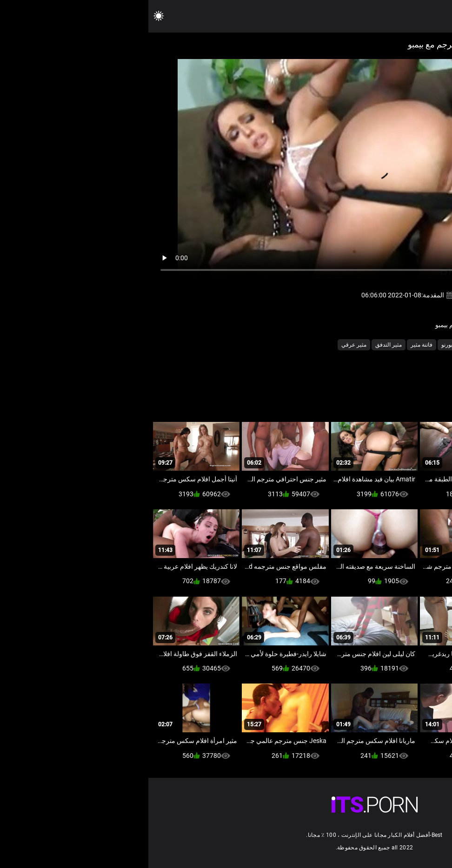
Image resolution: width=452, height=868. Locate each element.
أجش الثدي (390, 345)
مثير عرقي (206, 345)
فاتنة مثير (273, 345)
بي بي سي (357, 345)
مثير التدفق (240, 345)
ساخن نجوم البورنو (314, 345)
